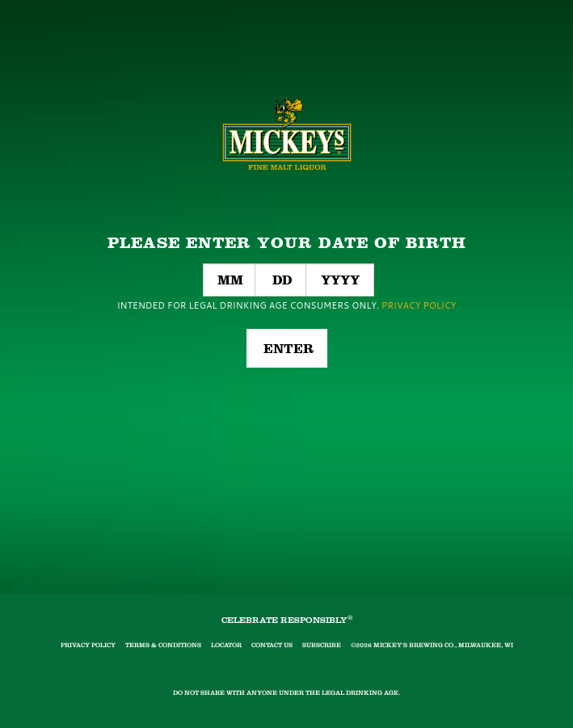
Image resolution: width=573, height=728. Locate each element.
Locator (226, 645)
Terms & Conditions (163, 645)
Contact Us (272, 645)
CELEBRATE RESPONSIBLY (287, 620)
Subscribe (322, 645)
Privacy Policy (88, 645)
